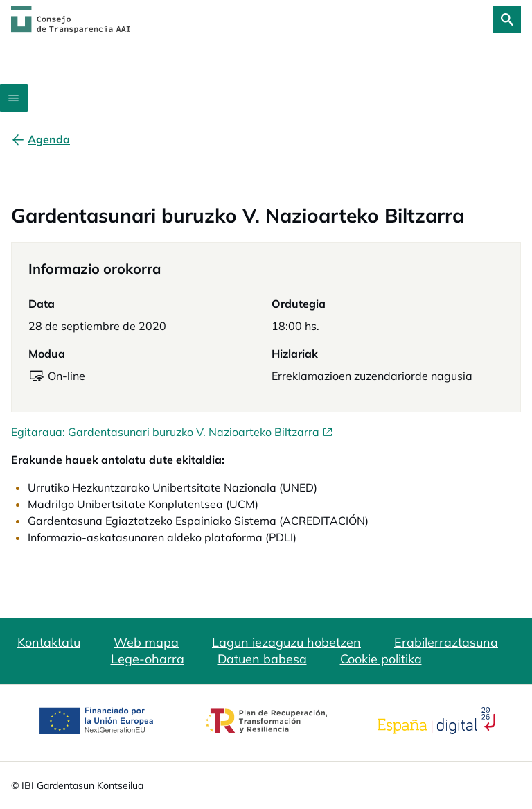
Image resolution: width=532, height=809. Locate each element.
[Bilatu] (507, 19)
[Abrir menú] (14, 98)
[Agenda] (49, 139)
